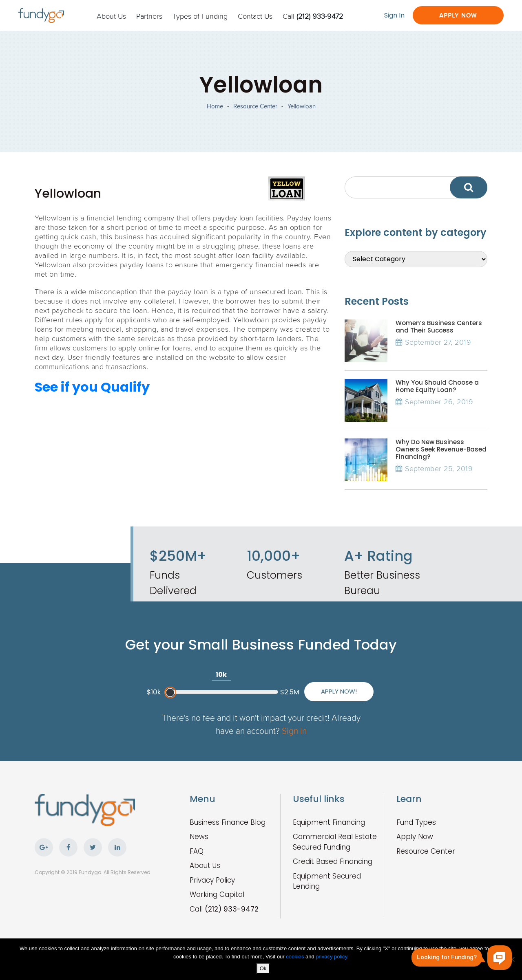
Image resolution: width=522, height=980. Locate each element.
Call (313, 16)
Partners (149, 16)
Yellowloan (302, 106)
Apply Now (458, 15)
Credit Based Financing (333, 861)
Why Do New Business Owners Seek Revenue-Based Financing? (441, 449)
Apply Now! (339, 691)
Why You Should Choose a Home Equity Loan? (437, 386)
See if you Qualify (92, 387)
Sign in (294, 730)
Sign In (394, 15)
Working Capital (217, 894)
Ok (263, 968)
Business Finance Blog (228, 822)
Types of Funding (200, 16)
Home (215, 106)
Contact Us (255, 16)
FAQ (197, 851)
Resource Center (255, 106)
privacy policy (331, 957)
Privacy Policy (212, 880)
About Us (111, 16)
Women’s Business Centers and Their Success (439, 327)
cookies (296, 957)
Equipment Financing (329, 822)
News (199, 837)
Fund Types (416, 822)
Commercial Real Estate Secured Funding (335, 842)
